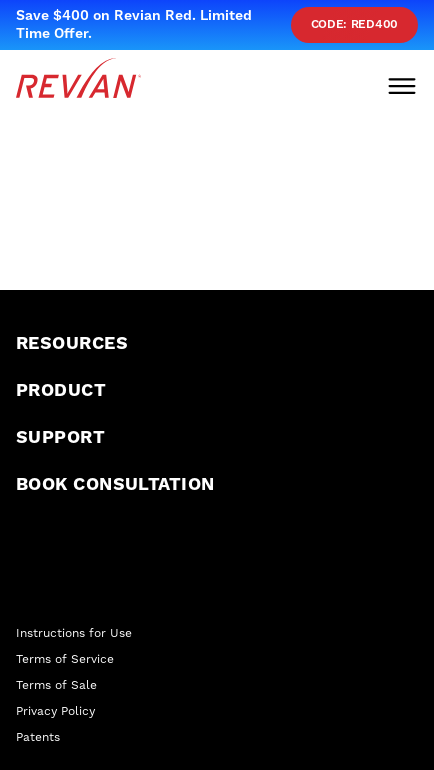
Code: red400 (354, 24)
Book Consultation (115, 484)
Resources (72, 343)
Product (61, 390)
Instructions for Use (74, 633)
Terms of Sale (56, 685)
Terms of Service (65, 659)
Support (60, 437)
